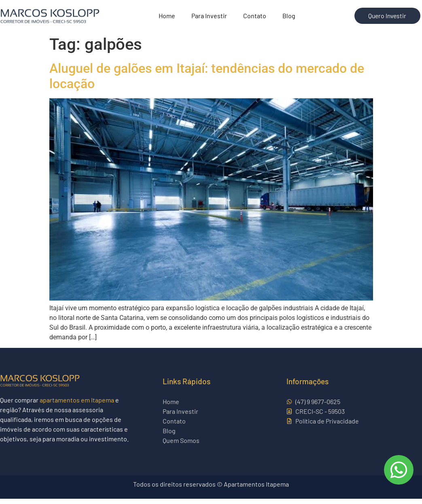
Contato (255, 18)
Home (167, 18)
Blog (289, 18)
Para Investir (209, 18)
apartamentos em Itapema (77, 405)
